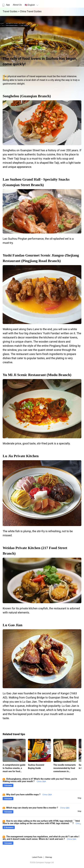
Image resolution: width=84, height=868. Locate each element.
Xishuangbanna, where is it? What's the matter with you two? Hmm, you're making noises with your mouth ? (40, 780)
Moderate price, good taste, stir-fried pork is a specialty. (36, 443)
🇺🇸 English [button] (32, 5)
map (80, 798)
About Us (17, 5)
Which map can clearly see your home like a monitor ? (38, 808)
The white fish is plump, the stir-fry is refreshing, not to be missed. (38, 533)
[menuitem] (6, 4)
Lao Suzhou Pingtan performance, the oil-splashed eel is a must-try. (38, 241)
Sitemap (49, 857)
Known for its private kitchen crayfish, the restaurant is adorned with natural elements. (41, 610)
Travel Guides (10, 11)
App (6, 5)
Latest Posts (37, 857)
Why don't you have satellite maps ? (29, 795)
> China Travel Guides (30, 11)
